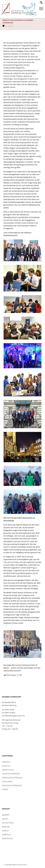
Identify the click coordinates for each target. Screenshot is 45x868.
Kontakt (6, 831)
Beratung (6, 827)
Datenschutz (7, 839)
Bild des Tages (8, 823)
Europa (5, 789)
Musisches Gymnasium (11, 774)
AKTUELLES (6, 766)
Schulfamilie (7, 782)
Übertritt (6, 815)
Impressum (6, 835)
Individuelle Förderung (12, 786)
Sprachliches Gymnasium (12, 778)
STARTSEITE (6, 762)
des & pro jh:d (22, 865)
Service (5, 819)
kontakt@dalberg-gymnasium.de (13, 716)
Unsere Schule (8, 770)
